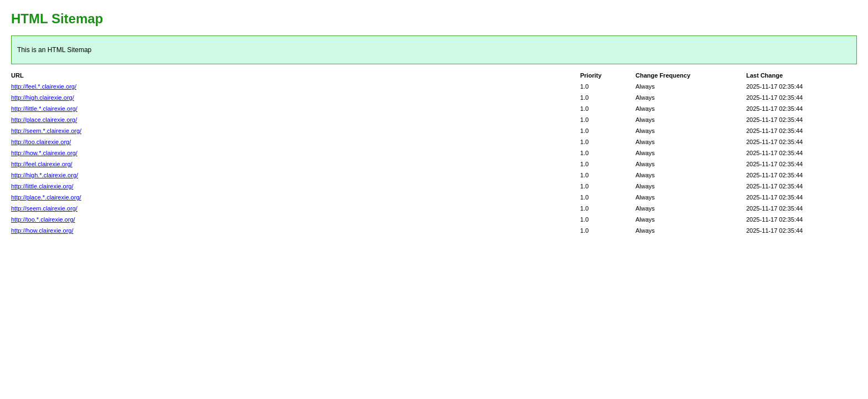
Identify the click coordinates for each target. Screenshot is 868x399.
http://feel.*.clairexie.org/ (44, 86)
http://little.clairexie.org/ (42, 186)
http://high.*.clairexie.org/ (45, 175)
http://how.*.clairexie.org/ (44, 153)
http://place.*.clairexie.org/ (46, 197)
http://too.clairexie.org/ (41, 142)
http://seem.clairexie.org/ (44, 208)
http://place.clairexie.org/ (44, 120)
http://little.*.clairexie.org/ (44, 109)
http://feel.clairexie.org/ (42, 164)
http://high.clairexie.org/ (43, 98)
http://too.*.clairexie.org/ (43, 219)
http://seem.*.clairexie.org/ (46, 131)
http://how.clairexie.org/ (42, 231)
